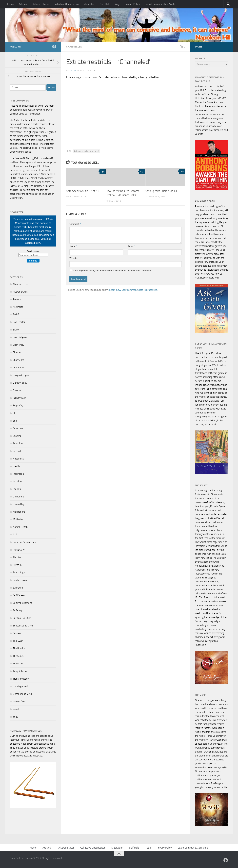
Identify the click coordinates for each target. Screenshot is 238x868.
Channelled (74, 47)
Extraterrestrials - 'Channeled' (87, 151)
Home (11, 4)
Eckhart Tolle (19, 398)
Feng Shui (18, 443)
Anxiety (17, 299)
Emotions (18, 428)
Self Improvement (22, 603)
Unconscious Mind (22, 694)
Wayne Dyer (19, 702)
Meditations (19, 512)
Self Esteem (19, 595)
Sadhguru (18, 588)
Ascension (18, 307)
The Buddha (19, 648)
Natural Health (20, 527)
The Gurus (18, 656)
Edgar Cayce (19, 406)
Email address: (33, 251)
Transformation (21, 679)
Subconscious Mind (23, 626)
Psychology (19, 573)
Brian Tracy (19, 345)
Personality (19, 550)
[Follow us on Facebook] (54, 47)
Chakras (17, 352)
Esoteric (17, 436)
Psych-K (17, 565)
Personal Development (25, 542)
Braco (16, 330)
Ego (15, 421)
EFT (15, 413)
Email (131, 246)
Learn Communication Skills (160, 4)
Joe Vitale (18, 481)
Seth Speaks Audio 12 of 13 (83, 191)
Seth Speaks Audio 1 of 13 (161, 191)
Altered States (41, 4)
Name (73, 246)
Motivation (18, 519)
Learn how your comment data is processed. (133, 290)
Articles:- (23, 4)
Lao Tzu (17, 489)
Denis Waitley (20, 383)
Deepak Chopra (21, 375)
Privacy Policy (132, 4)
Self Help (105, 4)
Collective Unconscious (66, 4)
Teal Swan (18, 641)
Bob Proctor (19, 322)
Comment (75, 224)
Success (17, 633)
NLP (15, 535)
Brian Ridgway (20, 337)
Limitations (19, 497)
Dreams (17, 390)
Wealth (17, 709)
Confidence (19, 368)
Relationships (20, 580)
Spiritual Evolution (22, 618)
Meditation (89, 4)
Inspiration (18, 474)
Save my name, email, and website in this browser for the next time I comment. (112, 271)
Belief (16, 314)
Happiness (18, 459)
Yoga (117, 4)
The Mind (18, 664)
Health (16, 466)
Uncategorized (20, 686)
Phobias (17, 557)
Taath (73, 71)
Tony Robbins (20, 671)
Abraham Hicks (21, 284)
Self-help (18, 610)
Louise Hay (19, 504)
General (17, 451)
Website (74, 258)
